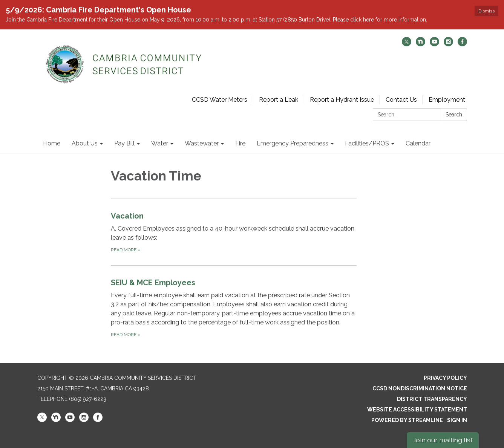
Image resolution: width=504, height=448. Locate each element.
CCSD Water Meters (220, 100)
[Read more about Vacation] (234, 232)
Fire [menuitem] (240, 143)
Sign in (457, 420)
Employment (447, 100)
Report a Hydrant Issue (342, 100)
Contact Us (401, 100)
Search (454, 115)
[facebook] (462, 44)
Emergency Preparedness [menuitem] (293, 143)
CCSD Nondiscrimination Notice (420, 388)
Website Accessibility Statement (417, 410)
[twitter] (407, 44)
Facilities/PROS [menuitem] (367, 143)
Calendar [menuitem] (418, 143)
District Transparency (432, 399)
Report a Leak (279, 100)
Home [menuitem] (52, 143)
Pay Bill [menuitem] (124, 143)
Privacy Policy (445, 378)
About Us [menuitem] (85, 143)
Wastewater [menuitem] (202, 143)
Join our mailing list (443, 440)
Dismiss (486, 11)
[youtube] (434, 44)
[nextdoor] (421, 44)
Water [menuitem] (160, 143)
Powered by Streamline (407, 420)
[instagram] (448, 44)
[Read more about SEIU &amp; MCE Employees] (234, 308)
